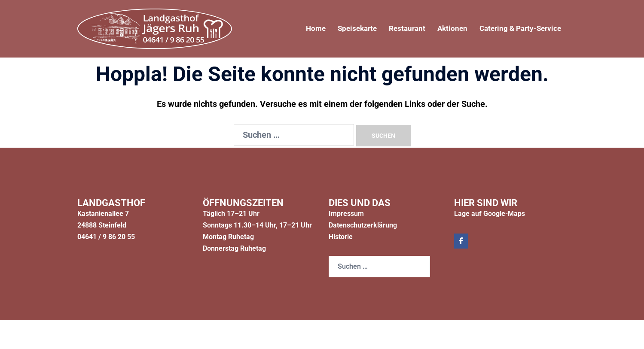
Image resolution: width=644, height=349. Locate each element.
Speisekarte (347, 29)
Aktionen (447, 29)
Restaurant (400, 29)
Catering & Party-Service (518, 29)
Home (304, 29)
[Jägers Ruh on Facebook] (461, 241)
